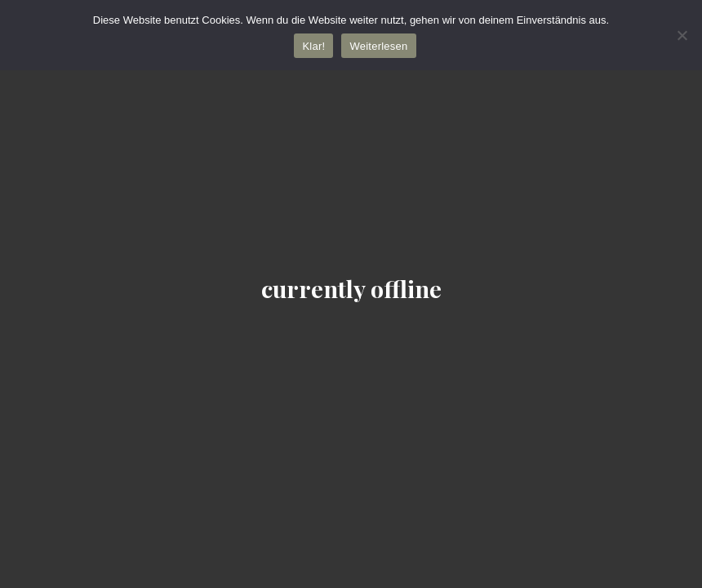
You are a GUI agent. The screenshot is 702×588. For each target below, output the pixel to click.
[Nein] (682, 35)
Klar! (313, 46)
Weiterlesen (378, 46)
